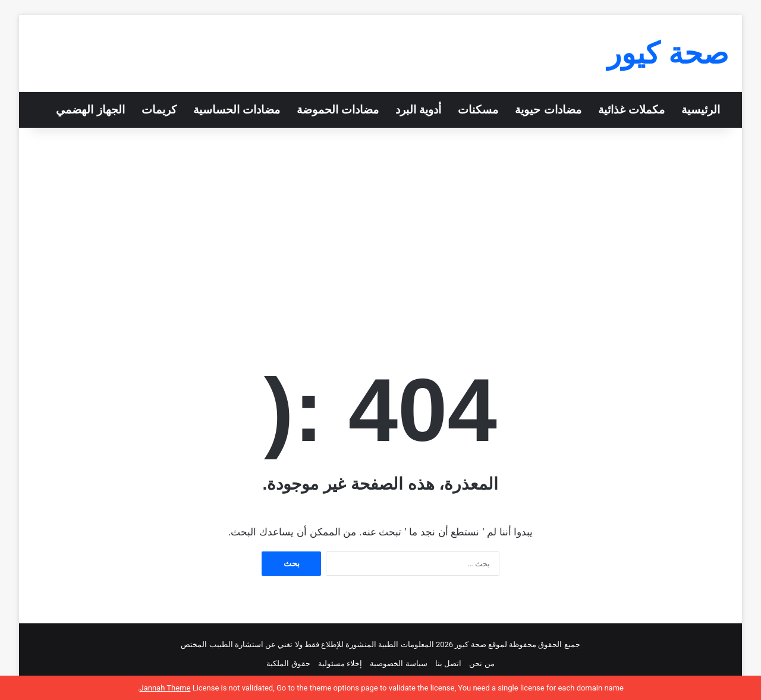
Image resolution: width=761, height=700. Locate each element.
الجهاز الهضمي (90, 110)
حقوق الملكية (288, 663)
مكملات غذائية (631, 110)
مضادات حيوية (548, 110)
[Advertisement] (380, 229)
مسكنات (478, 110)
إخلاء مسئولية (340, 663)
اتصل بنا (448, 663)
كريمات (159, 110)
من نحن (482, 663)
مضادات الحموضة (338, 110)
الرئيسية (701, 110)
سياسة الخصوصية (398, 663)
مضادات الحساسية (237, 110)
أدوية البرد (418, 110)
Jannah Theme (165, 688)
